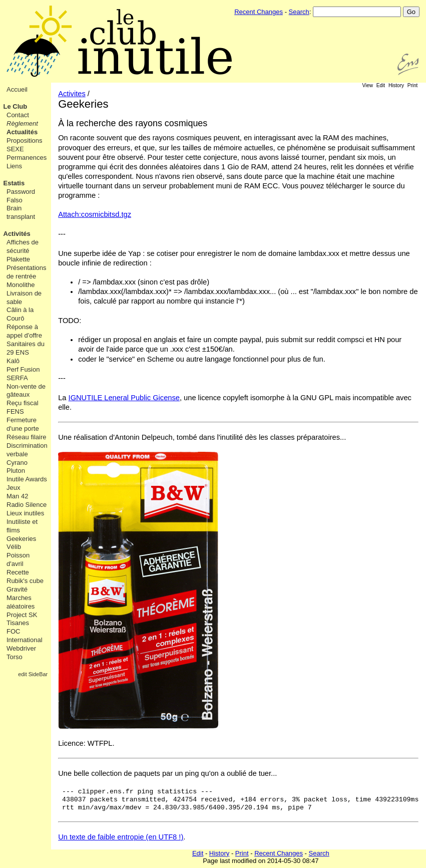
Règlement (22, 123)
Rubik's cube (25, 581)
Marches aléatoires (21, 602)
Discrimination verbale (27, 450)
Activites (72, 94)
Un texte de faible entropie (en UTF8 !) (121, 837)
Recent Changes (259, 12)
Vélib (14, 547)
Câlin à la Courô (20, 314)
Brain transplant (21, 212)
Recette (18, 572)
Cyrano (17, 463)
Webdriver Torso (21, 653)
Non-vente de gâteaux (26, 391)
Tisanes (18, 623)
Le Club (16, 106)
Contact (18, 115)
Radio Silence (27, 505)
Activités (17, 234)
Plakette (18, 259)
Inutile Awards (27, 479)
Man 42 (17, 496)
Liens (14, 166)
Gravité (17, 589)
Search (299, 12)
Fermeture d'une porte (23, 424)
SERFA (17, 378)
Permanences (27, 158)
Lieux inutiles (25, 513)
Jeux (13, 488)
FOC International (25, 636)
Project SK (22, 615)
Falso (15, 200)
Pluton (16, 471)
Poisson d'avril (18, 559)
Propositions (25, 140)
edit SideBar (33, 674)
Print (413, 85)
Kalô (13, 361)
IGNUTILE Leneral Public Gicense (124, 398)
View (368, 85)
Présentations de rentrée (27, 272)
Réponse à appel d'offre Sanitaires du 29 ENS (26, 340)
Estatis (14, 183)
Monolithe (21, 285)
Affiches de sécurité (23, 246)
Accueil (17, 89)
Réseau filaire (27, 437)
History (396, 85)
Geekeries (21, 539)
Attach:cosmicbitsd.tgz (95, 214)
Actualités (22, 132)
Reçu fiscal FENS (23, 407)
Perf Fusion (23, 369)
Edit (381, 85)
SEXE (15, 149)
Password (21, 192)
